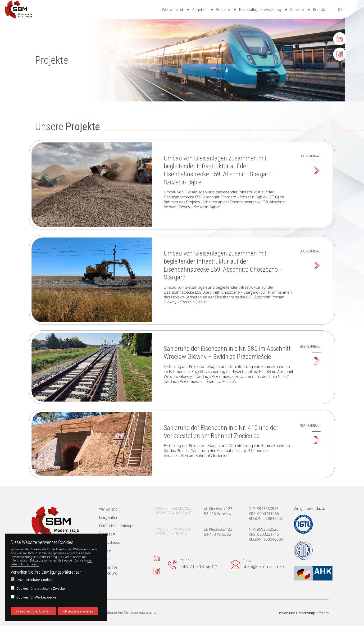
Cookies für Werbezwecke (33, 597)
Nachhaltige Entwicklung (260, 9)
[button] (19, 9)
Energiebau (108, 534)
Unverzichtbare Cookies (32, 580)
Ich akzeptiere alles (78, 611)
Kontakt (319, 9)
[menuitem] (340, 9)
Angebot (200, 9)
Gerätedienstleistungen (117, 526)
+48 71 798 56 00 (199, 567)
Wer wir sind (173, 9)
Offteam (322, 613)
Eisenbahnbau (110, 542)
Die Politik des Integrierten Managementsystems (120, 612)
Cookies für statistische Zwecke (38, 588)
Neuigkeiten (108, 518)
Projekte (223, 9)
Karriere (297, 9)
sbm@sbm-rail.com (263, 567)
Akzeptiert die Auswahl (33, 611)
